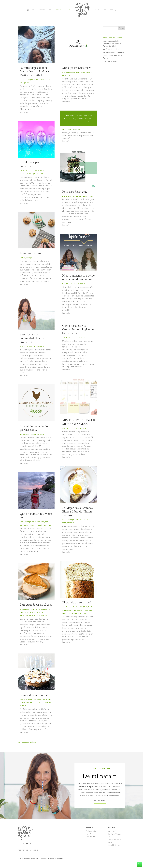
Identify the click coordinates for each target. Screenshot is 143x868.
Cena (33, 609)
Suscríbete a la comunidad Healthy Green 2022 (32, 338)
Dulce (33, 612)
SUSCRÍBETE (100, 801)
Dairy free (41, 609)
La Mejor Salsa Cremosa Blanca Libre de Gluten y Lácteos (78, 511)
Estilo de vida (38, 80)
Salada (37, 615)
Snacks (23, 706)
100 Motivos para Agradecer (30, 164)
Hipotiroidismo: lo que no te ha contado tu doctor (78, 277)
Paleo (22, 615)
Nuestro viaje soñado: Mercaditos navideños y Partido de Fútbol (35, 71)
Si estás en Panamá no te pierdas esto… (35, 428)
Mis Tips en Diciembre (77, 68)
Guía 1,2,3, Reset (114, 845)
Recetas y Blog (63, 10)
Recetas (35, 258)
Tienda (51, 10)
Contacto (109, 10)
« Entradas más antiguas (27, 742)
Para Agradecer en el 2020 (36, 605)
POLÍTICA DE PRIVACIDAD (28, 850)
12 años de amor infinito (35, 695)
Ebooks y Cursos (37, 10)
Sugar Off (112, 831)
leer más (24, 112)
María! (98, 10)
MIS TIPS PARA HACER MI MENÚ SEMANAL (79, 422)
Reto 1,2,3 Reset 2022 (75, 192)
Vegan (44, 615)
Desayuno (46, 700)
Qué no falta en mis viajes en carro (36, 516)
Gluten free (42, 612)
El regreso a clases (31, 253)
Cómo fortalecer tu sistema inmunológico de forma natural (78, 329)
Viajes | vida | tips (35, 174)
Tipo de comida (92, 834)
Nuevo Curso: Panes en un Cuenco (79, 115)
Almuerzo (77, 607)
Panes (76, 613)
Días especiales (38, 171)
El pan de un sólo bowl (77, 602)
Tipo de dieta (91, 837)
